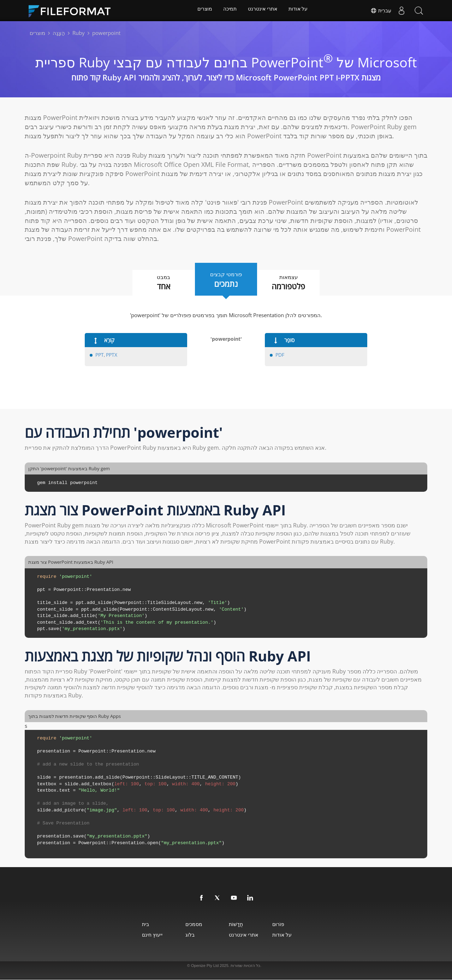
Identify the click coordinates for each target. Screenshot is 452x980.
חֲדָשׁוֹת (238, 924)
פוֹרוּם (291, 924)
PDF (280, 355)
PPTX (111, 355)
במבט (155, 283)
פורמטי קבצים (226, 279)
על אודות (300, 11)
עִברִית (380, 11)
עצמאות (297, 283)
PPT (99, 355)
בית (128, 924)
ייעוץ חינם (135, 935)
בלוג (183, 935)
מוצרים (203, 11)
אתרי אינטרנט (263, 11)
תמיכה (230, 11)
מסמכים (186, 924)
